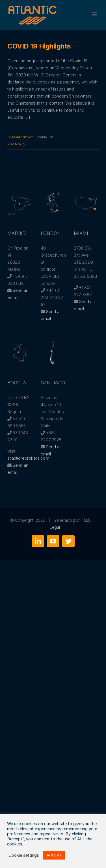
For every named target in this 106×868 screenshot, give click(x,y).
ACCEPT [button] (54, 855)
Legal (55, 527)
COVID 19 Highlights (39, 46)
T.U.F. (86, 520)
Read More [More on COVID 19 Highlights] (15, 144)
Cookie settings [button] (24, 855)
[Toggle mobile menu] (95, 14)
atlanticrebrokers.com (28, 458)
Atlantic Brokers (23, 137)
